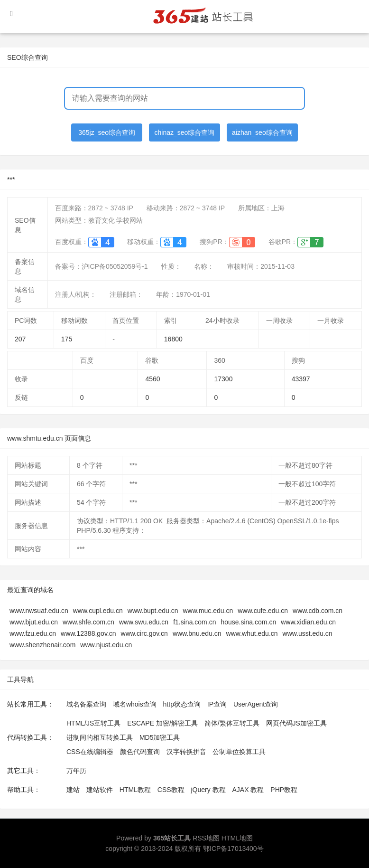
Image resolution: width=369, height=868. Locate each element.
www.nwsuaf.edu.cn (39, 611)
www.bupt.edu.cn (153, 611)
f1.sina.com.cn (194, 622)
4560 (152, 379)
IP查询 (217, 704)
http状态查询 (182, 704)
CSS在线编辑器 (90, 752)
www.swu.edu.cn (144, 622)
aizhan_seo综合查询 (262, 132)
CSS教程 (171, 790)
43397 (301, 379)
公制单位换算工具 (239, 752)
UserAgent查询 (256, 704)
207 (20, 339)
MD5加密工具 (160, 737)
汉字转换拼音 (186, 752)
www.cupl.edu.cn (98, 611)
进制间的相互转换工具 (100, 737)
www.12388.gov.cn (88, 633)
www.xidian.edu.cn (308, 622)
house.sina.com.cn (248, 622)
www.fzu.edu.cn (33, 633)
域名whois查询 (135, 704)
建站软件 (100, 790)
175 (67, 339)
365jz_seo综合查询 (107, 132)
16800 (173, 339)
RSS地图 (206, 838)
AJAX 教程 (248, 790)
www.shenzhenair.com (42, 645)
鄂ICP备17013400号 (233, 849)
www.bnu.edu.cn (197, 633)
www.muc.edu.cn (208, 611)
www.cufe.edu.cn (263, 611)
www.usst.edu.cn (308, 633)
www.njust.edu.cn (106, 645)
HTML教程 (135, 790)
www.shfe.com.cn (88, 622)
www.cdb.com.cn (318, 611)
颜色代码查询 (140, 752)
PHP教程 (284, 790)
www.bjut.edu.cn (34, 622)
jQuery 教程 (208, 790)
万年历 (76, 771)
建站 (73, 790)
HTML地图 (237, 838)
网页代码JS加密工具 (296, 723)
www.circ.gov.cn (144, 633)
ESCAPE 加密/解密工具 (162, 723)
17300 (223, 379)
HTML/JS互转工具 (93, 723)
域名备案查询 (86, 704)
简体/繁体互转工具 (232, 723)
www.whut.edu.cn (252, 633)
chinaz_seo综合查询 (185, 132)
